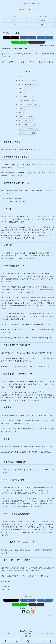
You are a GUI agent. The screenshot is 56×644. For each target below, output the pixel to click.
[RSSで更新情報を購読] (32, 614)
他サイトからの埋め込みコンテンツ (29, 106)
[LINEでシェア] (19, 42)
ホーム (10, 636)
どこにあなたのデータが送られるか (29, 131)
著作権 (20, 114)
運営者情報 (28, 639)
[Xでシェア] (11, 38)
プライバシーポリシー (46, 636)
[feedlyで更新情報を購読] (28, 614)
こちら (38, 369)
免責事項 (21, 110)
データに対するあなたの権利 (27, 127)
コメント (21, 89)
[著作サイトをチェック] (24, 614)
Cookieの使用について (25, 97)
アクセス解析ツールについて (27, 102)
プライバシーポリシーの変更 (27, 135)
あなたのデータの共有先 (25, 119)
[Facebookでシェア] (28, 38)
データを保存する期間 (25, 123)
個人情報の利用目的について (27, 81)
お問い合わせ (28, 636)
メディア (21, 93)
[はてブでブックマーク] (45, 38)
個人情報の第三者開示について (27, 85)
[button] (37, 42)
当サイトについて (23, 76)
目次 (26, 71)
